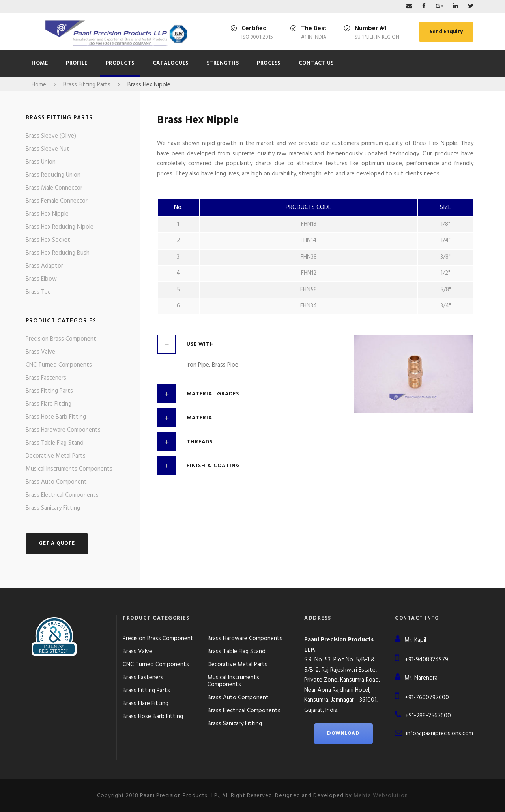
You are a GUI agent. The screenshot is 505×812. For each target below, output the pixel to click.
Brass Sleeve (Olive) (51, 136)
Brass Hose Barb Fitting (56, 417)
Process (269, 63)
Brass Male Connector (54, 188)
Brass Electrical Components (62, 495)
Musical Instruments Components (69, 469)
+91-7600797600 (427, 698)
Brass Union (41, 162)
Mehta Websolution (381, 796)
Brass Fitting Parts (49, 391)
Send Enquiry (446, 32)
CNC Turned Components (59, 365)
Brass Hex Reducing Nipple (60, 227)
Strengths (223, 63)
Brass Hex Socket (48, 240)
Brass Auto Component (56, 482)
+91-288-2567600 (428, 716)
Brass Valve (40, 352)
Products (120, 63)
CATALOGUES (171, 63)
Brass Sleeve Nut (48, 149)
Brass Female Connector (57, 201)
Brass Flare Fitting (49, 404)
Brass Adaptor (44, 266)
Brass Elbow (41, 279)
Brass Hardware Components (63, 430)
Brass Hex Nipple (47, 214)
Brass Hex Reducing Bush (58, 253)
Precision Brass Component (61, 339)
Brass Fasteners (46, 378)
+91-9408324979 (426, 660)
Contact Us (316, 63)
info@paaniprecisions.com (440, 734)
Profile (77, 63)
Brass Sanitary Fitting (53, 508)
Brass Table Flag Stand (55, 443)
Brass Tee (38, 292)
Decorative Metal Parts (56, 456)
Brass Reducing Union (53, 175)
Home (40, 63)
